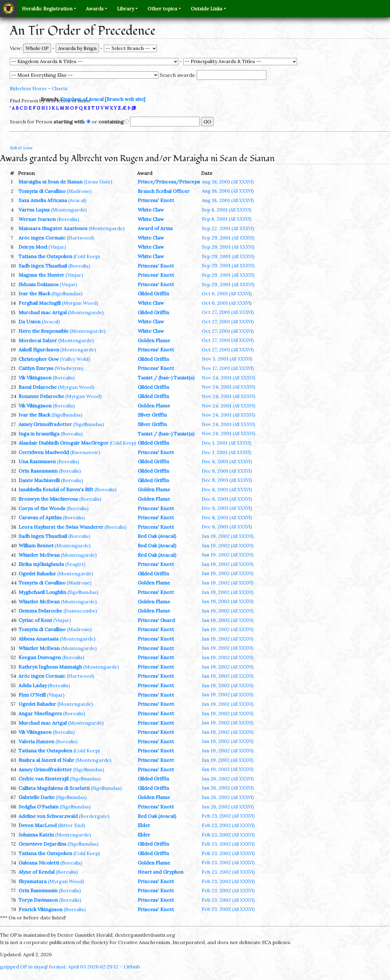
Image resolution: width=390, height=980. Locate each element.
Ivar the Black (34, 293)
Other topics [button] (162, 9)
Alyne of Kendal (37, 872)
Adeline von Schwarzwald (48, 816)
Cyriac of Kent (35, 620)
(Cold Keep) (87, 256)
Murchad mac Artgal (43, 312)
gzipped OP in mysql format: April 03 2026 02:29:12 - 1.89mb (70, 967)
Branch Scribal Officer (164, 191)
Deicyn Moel (33, 247)
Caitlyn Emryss (36, 368)
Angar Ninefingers (40, 713)
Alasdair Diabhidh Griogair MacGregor (64, 443)
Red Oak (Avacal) (157, 536)
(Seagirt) (75, 564)
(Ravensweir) (85, 452)
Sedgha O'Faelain (39, 807)
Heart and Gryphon (161, 872)
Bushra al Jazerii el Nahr (46, 760)
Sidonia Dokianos (39, 284)
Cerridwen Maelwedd (44, 452)
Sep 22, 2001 (228, 228)
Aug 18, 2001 (228, 182)
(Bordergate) (94, 816)
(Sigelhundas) (67, 293)
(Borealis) (68, 219)
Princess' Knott (156, 200)
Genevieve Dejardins (43, 844)
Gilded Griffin (153, 293)
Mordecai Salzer (38, 340)
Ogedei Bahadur (37, 573)
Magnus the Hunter (41, 275)
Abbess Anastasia (39, 639)
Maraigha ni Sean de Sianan (51, 182)
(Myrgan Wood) (80, 303)
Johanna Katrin (36, 835)
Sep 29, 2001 (228, 238)
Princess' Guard (156, 620)
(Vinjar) (57, 247)
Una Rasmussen (37, 461)
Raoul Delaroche (38, 387)
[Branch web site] (125, 99)
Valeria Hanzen (36, 741)
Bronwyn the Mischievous (48, 499)
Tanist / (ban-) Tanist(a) (166, 378)
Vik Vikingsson (35, 378)
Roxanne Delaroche (41, 396)
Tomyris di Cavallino (42, 191)
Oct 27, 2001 (228, 312)
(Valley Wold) (75, 359)
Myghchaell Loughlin (42, 592)
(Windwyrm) (69, 368)
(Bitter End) (71, 825)
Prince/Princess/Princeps (169, 182)
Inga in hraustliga (39, 434)
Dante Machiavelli (39, 480)
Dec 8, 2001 (227, 461)
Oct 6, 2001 (227, 293)
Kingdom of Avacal (82, 99)
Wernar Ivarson (37, 219)
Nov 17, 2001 (228, 368)
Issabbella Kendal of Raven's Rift (56, 489)
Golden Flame (154, 340)
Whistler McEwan (39, 555)
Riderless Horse (28, 88)
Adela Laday (33, 685)
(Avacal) (77, 200)
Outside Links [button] (207, 9)
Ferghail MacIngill (40, 303)
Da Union (30, 321)
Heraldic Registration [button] (47, 9)
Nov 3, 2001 (227, 359)
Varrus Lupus (34, 210)
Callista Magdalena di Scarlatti (54, 788)
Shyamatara (33, 881)
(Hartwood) (80, 238)
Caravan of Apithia (40, 517)
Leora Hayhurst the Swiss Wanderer (61, 527)
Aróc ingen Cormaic (42, 238)
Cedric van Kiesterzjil (44, 779)
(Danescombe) (80, 611)
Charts (60, 88)
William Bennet (36, 545)
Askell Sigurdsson (39, 350)
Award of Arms (155, 228)
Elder (144, 825)
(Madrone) (79, 191)
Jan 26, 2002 (228, 779)
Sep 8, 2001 (227, 210)
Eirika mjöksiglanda (41, 564)
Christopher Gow (39, 359)
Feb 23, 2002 (228, 816)
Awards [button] (95, 9)
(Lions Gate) (98, 182)
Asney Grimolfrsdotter (45, 424)
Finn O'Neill (32, 695)
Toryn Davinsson (38, 900)
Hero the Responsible (44, 331)
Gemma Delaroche (40, 611)
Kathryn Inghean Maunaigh (50, 667)
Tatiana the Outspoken (45, 256)
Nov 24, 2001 (229, 378)
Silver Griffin (152, 415)
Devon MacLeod (38, 825)
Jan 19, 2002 (228, 536)
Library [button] (126, 9)
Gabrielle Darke (37, 797)
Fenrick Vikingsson (41, 909)
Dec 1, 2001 (227, 443)
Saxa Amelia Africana (43, 200)
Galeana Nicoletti (39, 863)
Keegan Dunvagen (40, 657)
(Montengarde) (69, 210)
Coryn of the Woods (42, 508)
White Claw (151, 210)
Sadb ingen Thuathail (43, 266)
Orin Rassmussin (38, 471)
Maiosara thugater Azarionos (53, 228)
